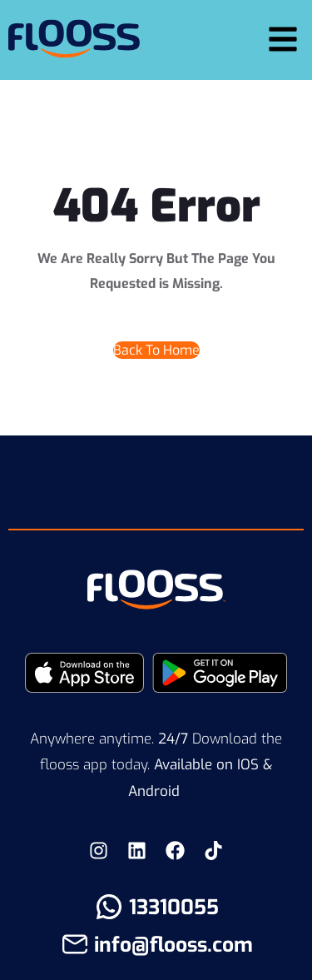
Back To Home (156, 350)
